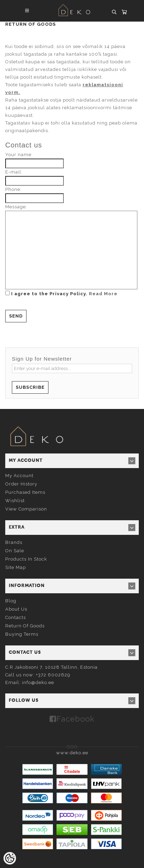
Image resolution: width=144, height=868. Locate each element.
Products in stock (26, 559)
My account (19, 476)
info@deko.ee (38, 682)
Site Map (16, 567)
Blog (11, 601)
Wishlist (15, 501)
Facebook (75, 719)
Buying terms (22, 634)
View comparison (26, 509)
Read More (103, 294)
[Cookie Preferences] (10, 858)
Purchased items (25, 492)
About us (16, 609)
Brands (14, 542)
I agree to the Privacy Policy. (61, 294)
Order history (21, 484)
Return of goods (25, 626)
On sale (15, 551)
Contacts (16, 617)
